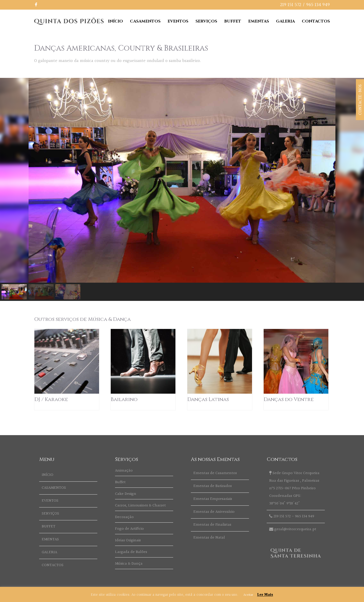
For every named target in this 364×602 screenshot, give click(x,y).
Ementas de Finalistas (212, 525)
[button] (14, 292)
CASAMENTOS (145, 21)
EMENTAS (259, 21)
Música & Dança (129, 564)
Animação (124, 471)
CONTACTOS (316, 21)
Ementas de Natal (209, 538)
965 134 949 (318, 5)
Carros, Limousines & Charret (140, 506)
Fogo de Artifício (129, 529)
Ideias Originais (128, 540)
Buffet (120, 482)
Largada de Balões (131, 552)
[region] (182, 189)
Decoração (124, 517)
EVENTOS (178, 21)
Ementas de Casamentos (215, 473)
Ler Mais (265, 595)
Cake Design (126, 494)
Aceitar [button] (248, 595)
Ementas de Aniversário (214, 512)
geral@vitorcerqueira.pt (295, 529)
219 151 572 (291, 5)
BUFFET (233, 21)
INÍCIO (115, 21)
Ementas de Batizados (213, 486)
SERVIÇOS (206, 21)
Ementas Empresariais (213, 499)
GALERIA (285, 21)
